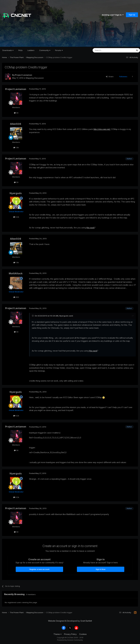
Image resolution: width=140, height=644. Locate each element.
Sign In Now (101, 569)
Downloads (8, 50)
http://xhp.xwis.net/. (102, 129)
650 (16, 297)
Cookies (83, 634)
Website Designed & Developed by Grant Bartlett (70, 621)
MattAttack (16, 273)
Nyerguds (16, 193)
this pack (91, 228)
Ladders (31, 50)
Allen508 (16, 124)
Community (45, 50)
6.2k (16, 217)
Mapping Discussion (35, 78)
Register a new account (39, 569)
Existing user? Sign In (113, 15)
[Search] (106, 50)
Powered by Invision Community (70, 640)
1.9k (16, 147)
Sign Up (132, 15)
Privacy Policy (70, 634)
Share (110, 77)
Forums (59, 50)
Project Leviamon (24, 75)
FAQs (20, 50)
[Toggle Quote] (33, 316)
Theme (57, 634)
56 (16, 113)
